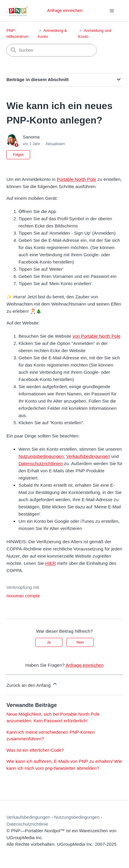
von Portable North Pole (96, 336)
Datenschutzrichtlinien (41, 463)
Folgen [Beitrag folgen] (18, 155)
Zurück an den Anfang (32, 684)
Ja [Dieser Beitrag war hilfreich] (49, 642)
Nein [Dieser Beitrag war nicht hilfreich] (80, 642)
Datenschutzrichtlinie (27, 824)
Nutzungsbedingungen (41, 456)
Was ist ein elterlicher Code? (35, 750)
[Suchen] (52, 50)
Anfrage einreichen (65, 11)
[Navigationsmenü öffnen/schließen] (112, 11)
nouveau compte (23, 596)
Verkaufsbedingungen (88, 456)
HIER (51, 563)
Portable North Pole (76, 179)
